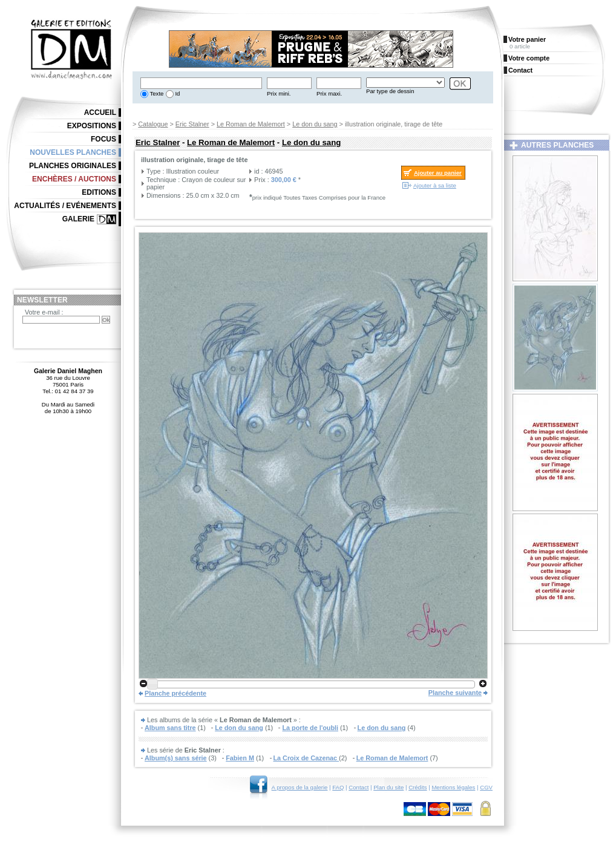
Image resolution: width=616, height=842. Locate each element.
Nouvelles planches (73, 152)
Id (177, 93)
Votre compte (529, 58)
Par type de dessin (390, 91)
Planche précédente (175, 693)
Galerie (78, 219)
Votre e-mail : (44, 312)
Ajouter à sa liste (435, 185)
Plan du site (388, 787)
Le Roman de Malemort (251, 124)
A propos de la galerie (300, 787)
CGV (486, 787)
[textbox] (201, 83)
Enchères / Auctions (74, 179)
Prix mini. (279, 93)
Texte (156, 93)
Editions (99, 192)
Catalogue (153, 124)
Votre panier (527, 39)
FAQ (338, 787)
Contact (359, 787)
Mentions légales (453, 787)
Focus (103, 139)
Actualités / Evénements (65, 206)
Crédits (418, 787)
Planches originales (73, 166)
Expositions (92, 126)
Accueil (100, 113)
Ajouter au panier (438, 173)
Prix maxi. (329, 93)
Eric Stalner (192, 124)
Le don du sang (315, 124)
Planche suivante (455, 693)
